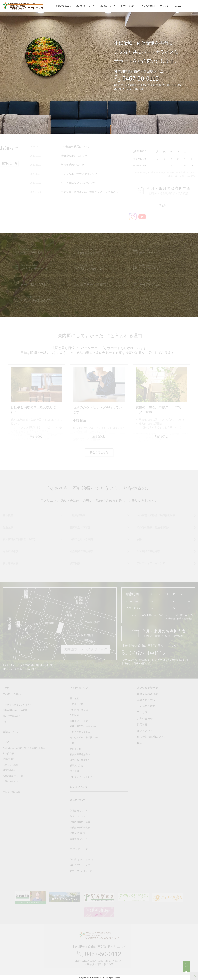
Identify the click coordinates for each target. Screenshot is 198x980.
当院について (127, 6)
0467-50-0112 (141, 78)
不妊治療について (85, 6)
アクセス (164, 6)
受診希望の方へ (63, 6)
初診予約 (186, 969)
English (177, 6)
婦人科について (107, 6)
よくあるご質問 (147, 6)
